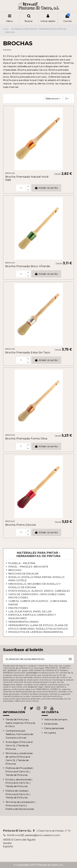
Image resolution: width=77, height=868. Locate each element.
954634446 (14, 835)
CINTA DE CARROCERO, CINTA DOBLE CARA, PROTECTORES (37, 596)
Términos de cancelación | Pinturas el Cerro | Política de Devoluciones (20, 805)
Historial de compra (56, 719)
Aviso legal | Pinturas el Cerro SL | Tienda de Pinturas (19, 745)
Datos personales (54, 728)
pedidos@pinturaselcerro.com (43, 835)
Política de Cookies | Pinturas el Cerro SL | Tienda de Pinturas (18, 794)
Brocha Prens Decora (20, 525)
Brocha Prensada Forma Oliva (26, 438)
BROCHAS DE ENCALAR (24, 574)
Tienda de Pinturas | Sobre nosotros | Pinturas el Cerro (20, 723)
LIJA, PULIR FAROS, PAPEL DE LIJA (30, 611)
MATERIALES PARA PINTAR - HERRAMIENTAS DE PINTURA (38, 554)
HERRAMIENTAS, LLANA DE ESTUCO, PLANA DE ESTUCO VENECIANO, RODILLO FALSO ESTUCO (38, 627)
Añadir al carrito (46, 188)
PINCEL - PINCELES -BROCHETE (28, 567)
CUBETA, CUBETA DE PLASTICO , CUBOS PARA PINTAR (38, 603)
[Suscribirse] (70, 659)
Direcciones (51, 724)
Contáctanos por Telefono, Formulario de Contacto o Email (19, 734)
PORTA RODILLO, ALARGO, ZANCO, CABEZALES (39, 591)
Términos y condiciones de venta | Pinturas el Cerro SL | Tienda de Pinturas (19, 758)
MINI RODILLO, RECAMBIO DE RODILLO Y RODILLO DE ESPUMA (34, 585)
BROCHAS (15, 570)
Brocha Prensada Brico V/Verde (28, 266)
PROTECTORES (18, 608)
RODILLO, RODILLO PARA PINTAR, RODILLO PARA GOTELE (36, 579)
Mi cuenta (50, 733)
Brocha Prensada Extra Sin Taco (28, 352)
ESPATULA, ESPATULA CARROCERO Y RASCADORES (32, 616)
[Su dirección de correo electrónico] (35, 659)
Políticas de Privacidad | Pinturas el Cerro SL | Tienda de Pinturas (19, 771)
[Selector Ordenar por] (53, 98)
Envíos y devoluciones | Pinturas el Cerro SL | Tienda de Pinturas (19, 783)
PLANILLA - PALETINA (22, 563)
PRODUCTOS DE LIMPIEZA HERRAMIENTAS (36, 632)
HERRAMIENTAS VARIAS (23, 622)
